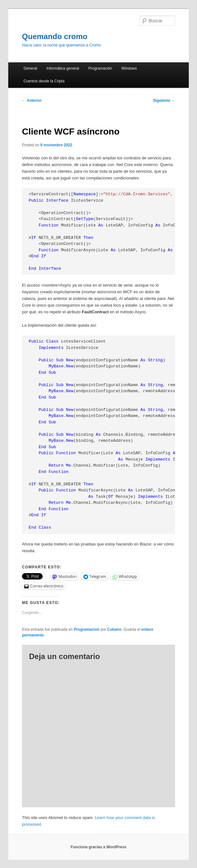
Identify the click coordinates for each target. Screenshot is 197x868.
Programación (100, 68)
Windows (129, 68)
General (30, 68)
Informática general (63, 68)
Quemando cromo (55, 36)
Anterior (32, 101)
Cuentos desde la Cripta (44, 81)
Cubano (114, 629)
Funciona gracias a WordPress (98, 847)
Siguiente (164, 101)
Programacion (87, 629)
